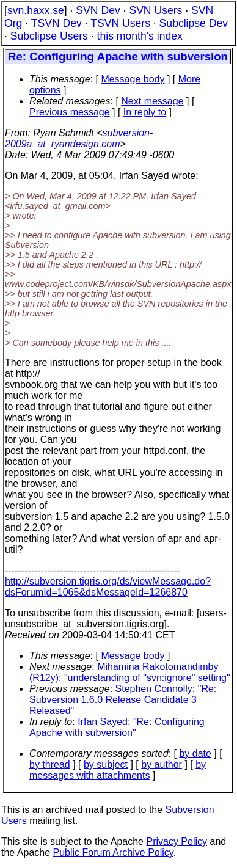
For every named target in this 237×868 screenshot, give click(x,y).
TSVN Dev (57, 23)
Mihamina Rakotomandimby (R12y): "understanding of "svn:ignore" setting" (130, 672)
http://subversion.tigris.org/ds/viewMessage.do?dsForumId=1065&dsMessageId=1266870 (108, 587)
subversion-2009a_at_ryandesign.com (79, 138)
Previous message (70, 112)
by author (162, 764)
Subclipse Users (49, 36)
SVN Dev (98, 10)
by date (195, 753)
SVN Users (155, 10)
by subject (106, 764)
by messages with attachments (118, 770)
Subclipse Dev (194, 23)
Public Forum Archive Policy (113, 852)
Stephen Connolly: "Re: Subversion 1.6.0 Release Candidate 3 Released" (123, 700)
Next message (152, 101)
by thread (50, 764)
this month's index (140, 36)
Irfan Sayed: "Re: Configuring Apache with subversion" (117, 727)
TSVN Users (120, 23)
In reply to (145, 112)
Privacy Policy (177, 841)
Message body (133, 79)
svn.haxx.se (36, 10)
